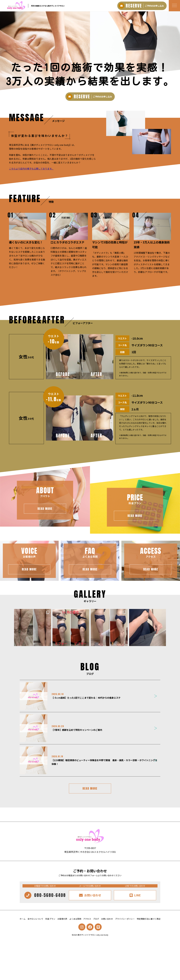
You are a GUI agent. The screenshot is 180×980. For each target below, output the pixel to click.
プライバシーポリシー (125, 919)
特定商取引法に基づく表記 (149, 919)
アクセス (87, 919)
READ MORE (90, 788)
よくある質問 (75, 919)
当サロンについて (35, 919)
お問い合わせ (107, 919)
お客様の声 (62, 919)
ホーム (22, 919)
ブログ (96, 919)
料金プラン (50, 919)
